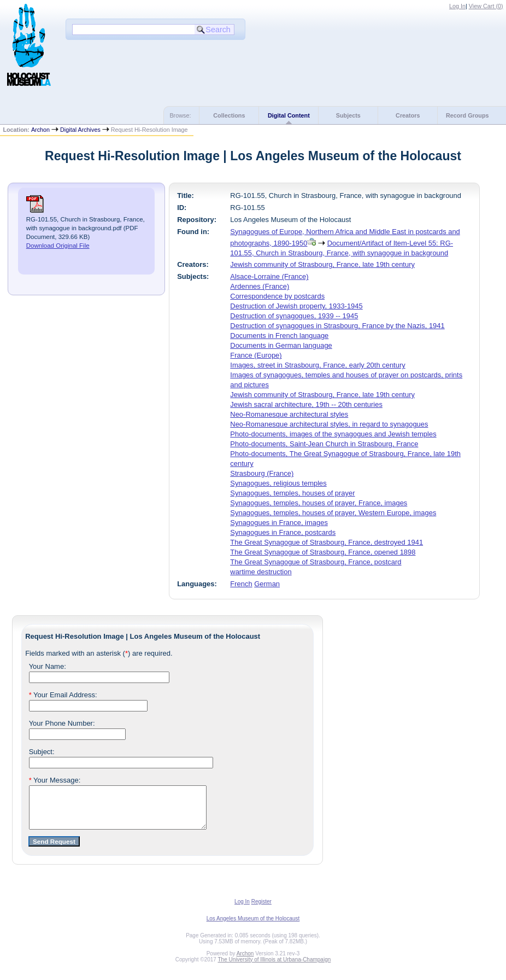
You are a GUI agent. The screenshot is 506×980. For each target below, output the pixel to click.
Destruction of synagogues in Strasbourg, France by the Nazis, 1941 (337, 326)
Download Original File (58, 246)
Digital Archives (80, 130)
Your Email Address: (63, 695)
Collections (229, 115)
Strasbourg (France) (262, 473)
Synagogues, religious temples (278, 483)
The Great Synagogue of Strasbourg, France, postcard (316, 562)
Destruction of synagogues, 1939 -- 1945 (294, 316)
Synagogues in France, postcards (283, 532)
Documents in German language (281, 345)
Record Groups (467, 115)
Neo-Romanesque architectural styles (289, 414)
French (241, 584)
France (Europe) (256, 355)
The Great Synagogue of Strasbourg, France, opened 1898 (323, 552)
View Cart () (486, 6)
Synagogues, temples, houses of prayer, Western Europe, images (333, 513)
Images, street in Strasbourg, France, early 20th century (317, 365)
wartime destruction (261, 572)
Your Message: (55, 780)
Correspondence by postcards (277, 296)
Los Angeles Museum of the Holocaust (253, 927)
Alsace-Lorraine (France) (269, 276)
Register (261, 910)
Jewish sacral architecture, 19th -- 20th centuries (306, 404)
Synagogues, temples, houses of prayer (292, 493)
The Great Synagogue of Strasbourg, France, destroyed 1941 (326, 542)
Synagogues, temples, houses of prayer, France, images (319, 503)
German (267, 584)
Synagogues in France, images (279, 523)
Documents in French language (279, 336)
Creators (408, 115)
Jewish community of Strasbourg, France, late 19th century (322, 264)
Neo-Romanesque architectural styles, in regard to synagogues (329, 424)
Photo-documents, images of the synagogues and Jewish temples (333, 434)
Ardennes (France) (260, 286)
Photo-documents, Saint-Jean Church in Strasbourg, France (324, 444)
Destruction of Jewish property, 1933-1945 (296, 306)
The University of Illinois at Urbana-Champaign (275, 968)
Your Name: (48, 666)
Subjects (348, 115)
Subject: (42, 752)
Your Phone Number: (62, 723)
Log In (457, 6)
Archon (40, 130)
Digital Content (289, 115)
